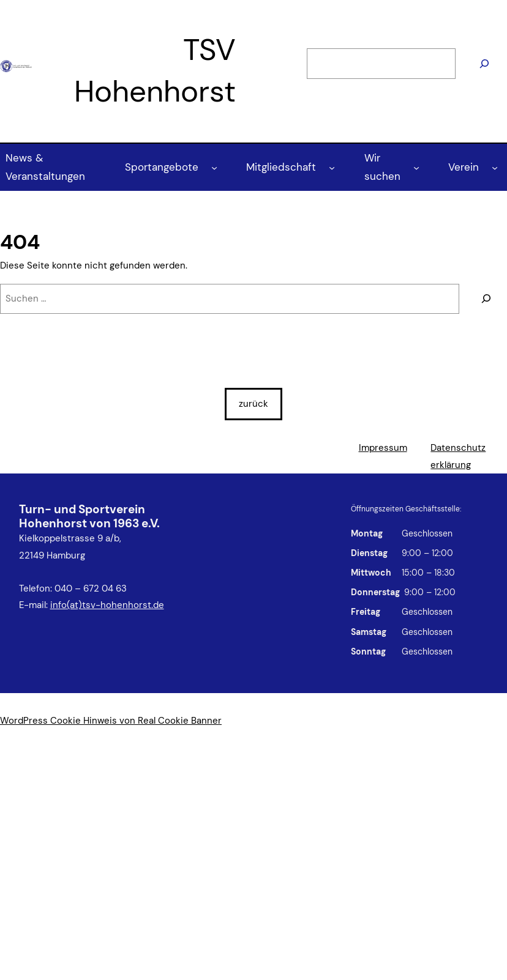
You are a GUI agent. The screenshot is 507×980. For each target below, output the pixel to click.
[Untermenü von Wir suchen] (416, 167)
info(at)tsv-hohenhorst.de (107, 605)
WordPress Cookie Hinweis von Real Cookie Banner (111, 721)
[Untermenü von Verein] (495, 167)
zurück (254, 404)
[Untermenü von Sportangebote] (214, 167)
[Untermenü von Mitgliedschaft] (332, 167)
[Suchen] (484, 64)
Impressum (383, 448)
